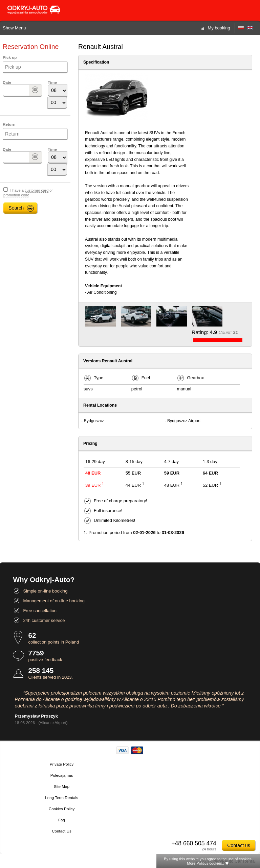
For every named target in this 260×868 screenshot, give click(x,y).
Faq (62, 820)
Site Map (62, 786)
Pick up (10, 57)
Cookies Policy (62, 809)
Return (9, 124)
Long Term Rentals (62, 798)
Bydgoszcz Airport (184, 421)
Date (7, 82)
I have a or (28, 193)
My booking (219, 28)
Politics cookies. (210, 863)
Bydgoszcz (94, 421)
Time (52, 82)
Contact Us (62, 831)
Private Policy (62, 764)
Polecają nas (62, 775)
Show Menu (14, 28)
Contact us (239, 845)
